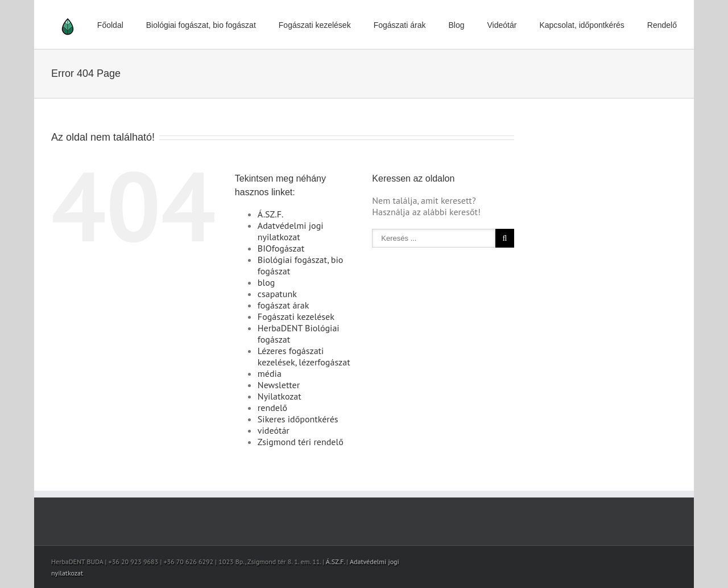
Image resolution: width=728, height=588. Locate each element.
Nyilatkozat (280, 396)
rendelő (272, 408)
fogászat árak (284, 305)
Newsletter (279, 385)
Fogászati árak (400, 25)
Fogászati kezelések (315, 25)
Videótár (502, 25)
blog (266, 282)
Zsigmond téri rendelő (301, 442)
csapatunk (277, 294)
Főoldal (110, 25)
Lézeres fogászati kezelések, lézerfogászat (304, 356)
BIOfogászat (281, 248)
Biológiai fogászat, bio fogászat (201, 25)
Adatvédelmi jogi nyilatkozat (291, 231)
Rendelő (662, 25)
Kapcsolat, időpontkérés (582, 25)
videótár (274, 430)
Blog (456, 25)
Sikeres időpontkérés (298, 419)
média (270, 373)
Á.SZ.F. (271, 214)
